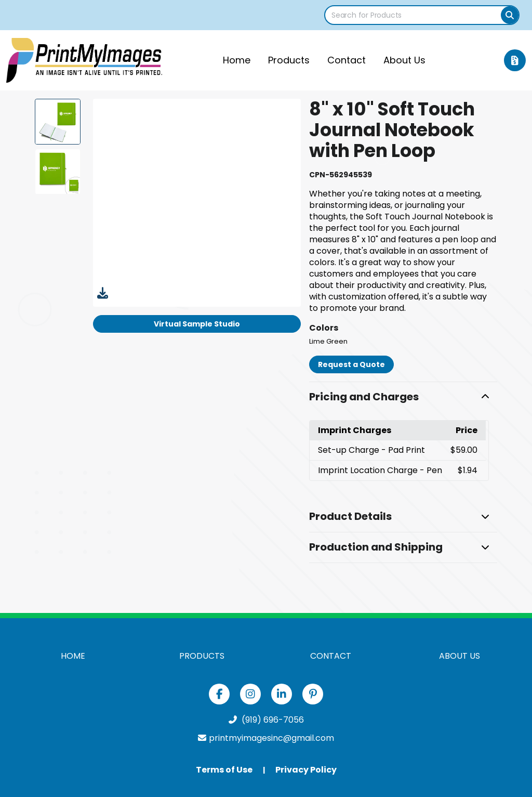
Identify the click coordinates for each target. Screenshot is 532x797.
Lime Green (328, 341)
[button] (403, 397)
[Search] (510, 15)
